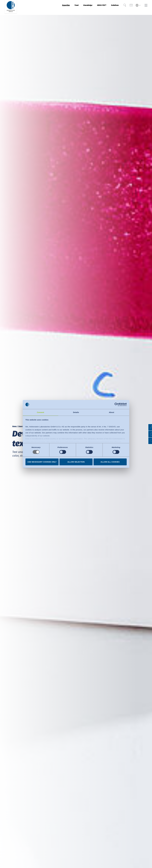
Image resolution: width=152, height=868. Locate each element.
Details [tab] (76, 412)
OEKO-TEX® (94, 7)
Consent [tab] (41, 412)
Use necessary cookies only (42, 462)
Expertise (51, 7)
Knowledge (77, 7)
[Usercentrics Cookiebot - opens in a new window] (116, 404)
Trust (64, 7)
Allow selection (76, 462)
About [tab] (112, 412)
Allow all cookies (110, 462)
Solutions (110, 7)
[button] (148, 441)
